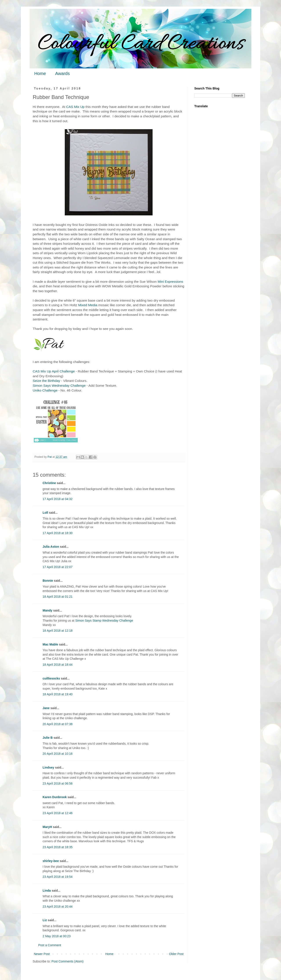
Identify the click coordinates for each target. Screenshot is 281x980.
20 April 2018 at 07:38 (58, 724)
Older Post (176, 954)
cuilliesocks (51, 678)
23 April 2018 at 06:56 (58, 783)
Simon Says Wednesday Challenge (59, 385)
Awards (62, 73)
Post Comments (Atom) (68, 961)
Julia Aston (51, 547)
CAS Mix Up (75, 107)
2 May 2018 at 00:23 (57, 936)
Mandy (47, 610)
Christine (49, 483)
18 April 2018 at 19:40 (58, 694)
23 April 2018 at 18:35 (58, 847)
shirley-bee (51, 861)
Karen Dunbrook (55, 797)
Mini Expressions (170, 282)
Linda (47, 891)
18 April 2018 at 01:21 (58, 597)
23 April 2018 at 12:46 (58, 813)
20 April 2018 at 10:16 (58, 754)
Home (40, 73)
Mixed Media (88, 305)
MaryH (47, 827)
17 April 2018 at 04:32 (58, 499)
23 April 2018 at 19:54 (58, 877)
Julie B (48, 738)
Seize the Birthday (46, 381)
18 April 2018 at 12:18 (58, 631)
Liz (45, 920)
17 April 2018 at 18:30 (58, 533)
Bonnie (48, 581)
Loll (45, 513)
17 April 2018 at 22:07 (58, 567)
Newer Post (42, 954)
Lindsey (48, 767)
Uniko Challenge (45, 390)
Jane (46, 708)
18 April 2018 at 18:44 (58, 665)
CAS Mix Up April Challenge (54, 371)
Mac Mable (50, 644)
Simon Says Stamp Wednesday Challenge (104, 621)
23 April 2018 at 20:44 (58, 907)
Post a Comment (50, 945)
